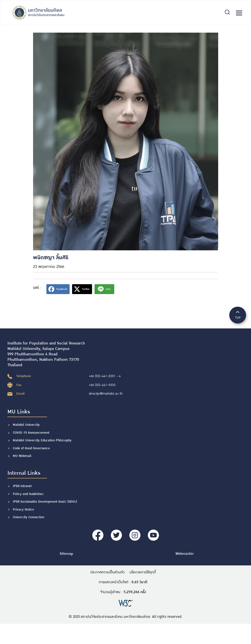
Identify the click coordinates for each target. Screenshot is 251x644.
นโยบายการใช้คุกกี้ (143, 572)
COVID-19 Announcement (32, 433)
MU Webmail (22, 456)
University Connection (29, 517)
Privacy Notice (23, 510)
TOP (238, 315)
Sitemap (66, 554)
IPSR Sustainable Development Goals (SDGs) (45, 502)
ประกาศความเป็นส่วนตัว (107, 572)
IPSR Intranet (22, 486)
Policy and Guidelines (28, 494)
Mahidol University (26, 425)
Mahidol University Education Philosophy (42, 440)
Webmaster (185, 554)
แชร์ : (37, 288)
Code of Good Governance (31, 448)
